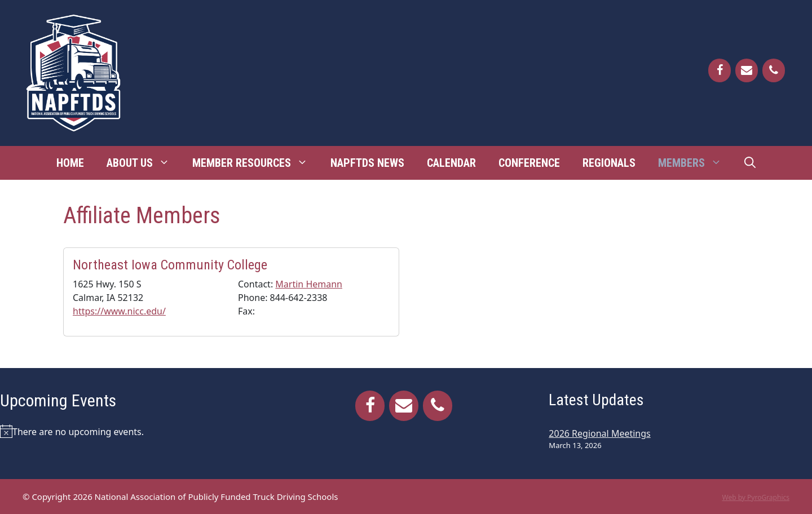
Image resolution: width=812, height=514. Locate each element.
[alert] (132, 431)
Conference (529, 163)
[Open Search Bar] (750, 163)
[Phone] (774, 70)
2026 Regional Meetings (599, 433)
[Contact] (747, 70)
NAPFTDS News (367, 163)
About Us (144, 163)
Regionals (609, 163)
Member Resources (256, 163)
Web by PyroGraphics (756, 497)
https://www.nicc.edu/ (119, 311)
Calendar (451, 163)
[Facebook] (720, 70)
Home (70, 163)
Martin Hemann (309, 284)
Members (696, 163)
